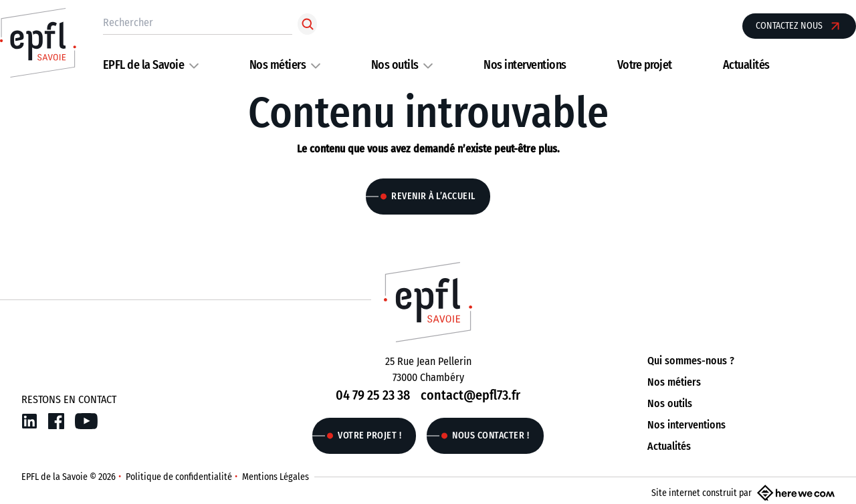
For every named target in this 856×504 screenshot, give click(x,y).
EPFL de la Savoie (144, 65)
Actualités (746, 65)
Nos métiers (278, 65)
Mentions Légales (276, 477)
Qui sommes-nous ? (691, 361)
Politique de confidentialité (179, 477)
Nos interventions (525, 65)
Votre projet (645, 65)
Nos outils (395, 65)
